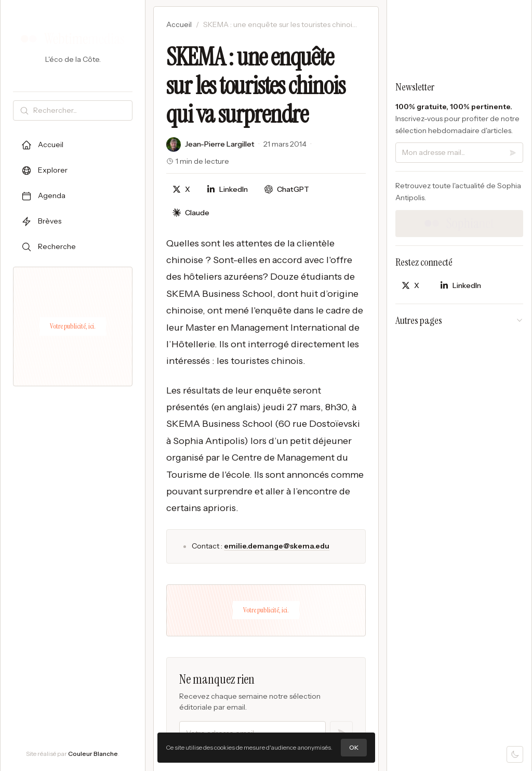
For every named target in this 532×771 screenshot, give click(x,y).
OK (354, 747)
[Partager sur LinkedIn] (227, 190)
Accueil (179, 24)
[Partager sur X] (181, 190)
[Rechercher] (81, 110)
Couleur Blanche (93, 754)
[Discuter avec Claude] (191, 213)
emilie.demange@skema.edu (277, 546)
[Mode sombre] (515, 754)
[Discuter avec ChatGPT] (287, 190)
